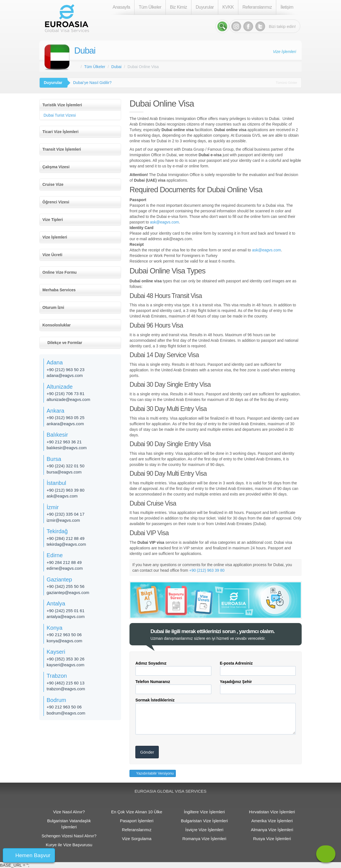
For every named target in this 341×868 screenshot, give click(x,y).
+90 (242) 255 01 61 (66, 611)
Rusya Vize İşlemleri (272, 839)
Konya (55, 628)
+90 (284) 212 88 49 (66, 538)
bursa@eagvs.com (64, 472)
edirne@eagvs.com (65, 568)
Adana (55, 362)
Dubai (85, 51)
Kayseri (56, 652)
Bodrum (56, 700)
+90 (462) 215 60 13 (66, 683)
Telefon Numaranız (153, 682)
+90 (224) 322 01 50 (66, 466)
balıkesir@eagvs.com (67, 448)
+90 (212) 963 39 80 (207, 570)
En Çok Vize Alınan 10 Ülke (137, 812)
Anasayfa (122, 7)
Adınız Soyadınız (151, 663)
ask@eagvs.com (164, 222)
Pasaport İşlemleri (137, 821)
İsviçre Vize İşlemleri (204, 830)
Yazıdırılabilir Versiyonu (154, 773)
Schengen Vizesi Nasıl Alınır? (69, 836)
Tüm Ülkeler (150, 7)
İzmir (53, 507)
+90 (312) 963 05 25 (66, 418)
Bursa (54, 459)
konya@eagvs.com (64, 641)
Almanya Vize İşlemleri (272, 830)
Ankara (55, 411)
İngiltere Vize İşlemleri (204, 812)
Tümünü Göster (287, 83)
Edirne (55, 555)
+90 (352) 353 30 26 (66, 659)
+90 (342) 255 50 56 (66, 586)
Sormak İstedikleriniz (155, 700)
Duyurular (205, 7)
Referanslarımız (257, 7)
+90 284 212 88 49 (64, 562)
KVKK (228, 7)
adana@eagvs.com (65, 375)
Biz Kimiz (178, 7)
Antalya (56, 603)
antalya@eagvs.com (66, 616)
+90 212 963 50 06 (64, 635)
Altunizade (60, 387)
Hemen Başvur (33, 855)
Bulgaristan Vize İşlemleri (204, 821)
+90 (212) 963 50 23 (66, 370)
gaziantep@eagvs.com (68, 592)
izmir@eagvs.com (63, 520)
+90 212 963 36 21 (64, 442)
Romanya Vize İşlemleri (204, 839)
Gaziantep (59, 580)
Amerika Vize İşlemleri (272, 821)
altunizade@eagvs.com (68, 399)
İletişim (287, 7)
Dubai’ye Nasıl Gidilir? (92, 83)
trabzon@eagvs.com (66, 689)
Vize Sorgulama (137, 839)
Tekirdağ (57, 531)
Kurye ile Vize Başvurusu (69, 845)
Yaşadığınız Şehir (236, 682)
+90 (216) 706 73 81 (66, 394)
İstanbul (56, 483)
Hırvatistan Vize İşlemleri (272, 812)
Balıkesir (57, 435)
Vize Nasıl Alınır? (69, 812)
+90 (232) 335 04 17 (66, 514)
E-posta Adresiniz (236, 663)
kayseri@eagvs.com (65, 665)
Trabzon (57, 676)
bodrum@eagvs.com (66, 713)
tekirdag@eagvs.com (66, 544)
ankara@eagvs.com (65, 424)
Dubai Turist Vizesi (60, 115)
